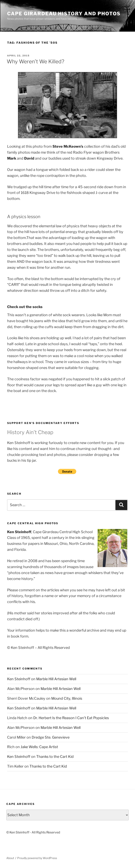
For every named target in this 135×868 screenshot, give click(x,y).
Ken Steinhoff (19, 679)
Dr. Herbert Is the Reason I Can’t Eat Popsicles (71, 718)
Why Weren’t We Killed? (36, 61)
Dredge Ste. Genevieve (51, 737)
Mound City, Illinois (67, 698)
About (10, 858)
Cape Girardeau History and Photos (64, 14)
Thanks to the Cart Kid (55, 757)
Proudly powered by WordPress (37, 858)
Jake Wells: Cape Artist (39, 747)
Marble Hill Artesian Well (56, 679)
